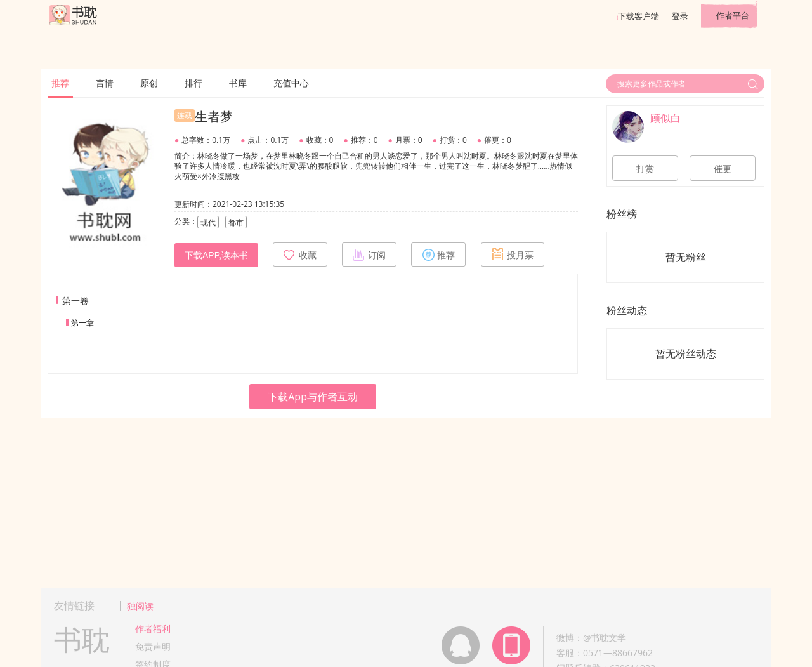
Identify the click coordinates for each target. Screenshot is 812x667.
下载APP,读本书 (216, 255)
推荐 (60, 83)
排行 (193, 83)
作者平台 (733, 15)
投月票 (513, 254)
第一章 (82, 323)
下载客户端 (638, 16)
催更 (723, 169)
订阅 (369, 254)
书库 (238, 83)
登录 (680, 16)
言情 (105, 83)
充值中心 (291, 83)
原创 (149, 83)
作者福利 (153, 629)
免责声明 (153, 646)
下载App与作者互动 (313, 397)
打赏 (645, 169)
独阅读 (140, 606)
